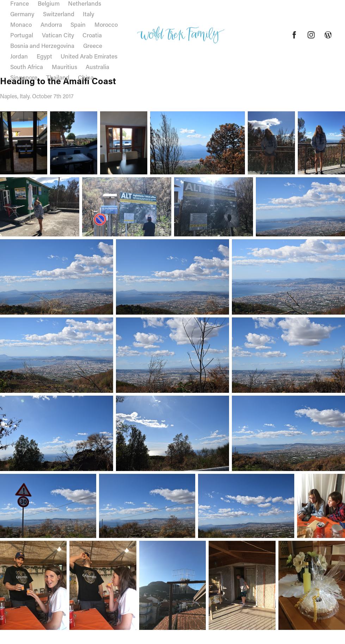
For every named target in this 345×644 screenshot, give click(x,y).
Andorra (51, 24)
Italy (88, 14)
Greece (93, 45)
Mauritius (64, 67)
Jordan (19, 56)
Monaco (21, 24)
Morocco (106, 24)
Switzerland (59, 14)
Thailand (58, 77)
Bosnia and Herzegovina (42, 45)
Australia (97, 67)
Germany (22, 14)
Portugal (22, 35)
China (86, 77)
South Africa (27, 67)
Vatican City (58, 35)
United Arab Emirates (89, 56)
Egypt (44, 56)
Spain (78, 24)
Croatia (92, 35)
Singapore (24, 77)
